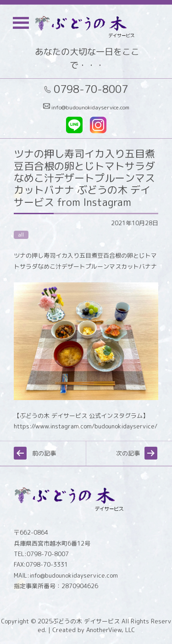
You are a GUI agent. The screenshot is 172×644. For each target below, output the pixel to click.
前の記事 (44, 453)
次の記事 (128, 453)
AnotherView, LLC (110, 630)
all (21, 235)
